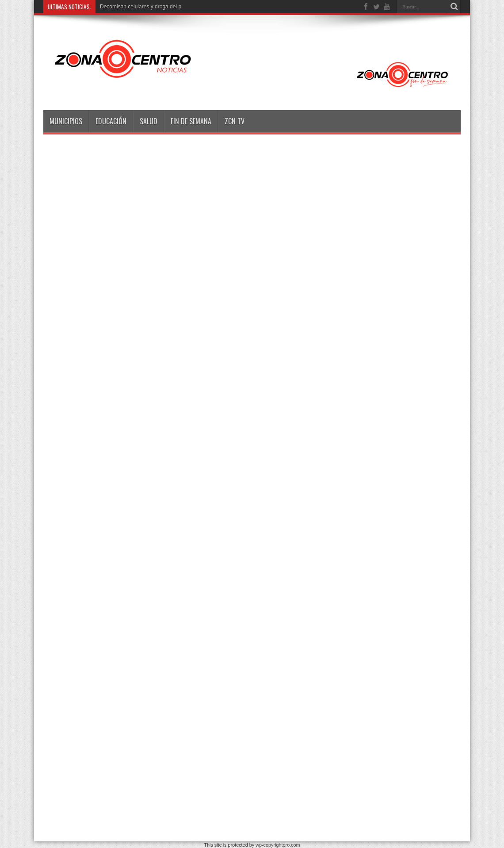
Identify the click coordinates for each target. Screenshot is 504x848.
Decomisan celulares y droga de (138, 7)
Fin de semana (191, 121)
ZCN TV (235, 121)
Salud (149, 121)
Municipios (66, 121)
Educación (111, 121)
